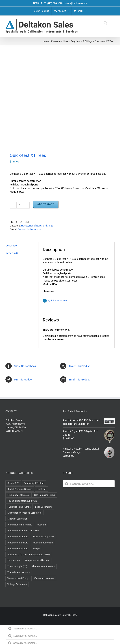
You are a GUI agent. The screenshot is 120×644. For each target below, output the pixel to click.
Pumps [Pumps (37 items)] (36, 549)
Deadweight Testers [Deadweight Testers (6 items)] (34, 483)
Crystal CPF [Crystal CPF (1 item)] (13, 483)
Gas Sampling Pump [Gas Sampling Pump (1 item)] (44, 495)
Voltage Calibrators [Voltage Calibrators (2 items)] (17, 584)
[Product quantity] (20, 205)
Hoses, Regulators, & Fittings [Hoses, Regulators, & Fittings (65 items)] (22, 501)
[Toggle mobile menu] (113, 23)
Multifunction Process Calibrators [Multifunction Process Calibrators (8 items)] (24, 513)
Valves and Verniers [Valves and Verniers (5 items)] (44, 578)
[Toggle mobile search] (105, 23)
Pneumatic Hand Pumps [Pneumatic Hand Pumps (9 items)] (20, 525)
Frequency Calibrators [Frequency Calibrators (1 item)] (18, 495)
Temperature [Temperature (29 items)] (14, 560)
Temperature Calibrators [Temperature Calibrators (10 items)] (37, 560)
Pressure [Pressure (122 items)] (41, 525)
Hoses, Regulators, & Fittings (37, 226)
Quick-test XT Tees (58, 301)
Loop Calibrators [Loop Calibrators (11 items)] (43, 507)
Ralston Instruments (29, 229)
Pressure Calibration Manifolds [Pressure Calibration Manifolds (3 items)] (23, 531)
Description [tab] (12, 246)
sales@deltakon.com (76, 3)
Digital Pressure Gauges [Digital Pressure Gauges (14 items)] (20, 489)
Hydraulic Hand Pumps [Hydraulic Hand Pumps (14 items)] (19, 507)
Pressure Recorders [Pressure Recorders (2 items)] (43, 543)
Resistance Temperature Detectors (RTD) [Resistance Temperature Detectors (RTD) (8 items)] (29, 555)
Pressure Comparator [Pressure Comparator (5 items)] (43, 537)
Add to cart (46, 204)
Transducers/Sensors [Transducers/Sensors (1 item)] (19, 572)
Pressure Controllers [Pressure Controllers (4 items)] (18, 543)
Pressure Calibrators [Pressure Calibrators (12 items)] (18, 537)
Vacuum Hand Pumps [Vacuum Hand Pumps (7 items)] (18, 578)
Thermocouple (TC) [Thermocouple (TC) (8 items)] (17, 566)
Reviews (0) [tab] (12, 253)
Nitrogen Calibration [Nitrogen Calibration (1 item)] (17, 519)
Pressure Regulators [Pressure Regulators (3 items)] (18, 549)
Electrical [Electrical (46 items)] (41, 489)
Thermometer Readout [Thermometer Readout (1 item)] (43, 566)
